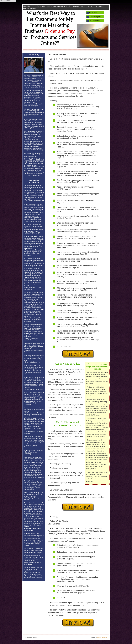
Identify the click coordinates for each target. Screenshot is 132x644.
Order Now (93, 13)
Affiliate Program (95, 17)
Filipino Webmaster (102, 637)
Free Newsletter (94, 21)
